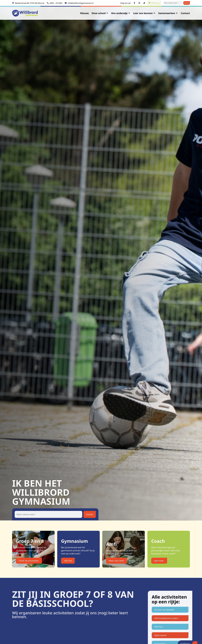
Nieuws (84, 13)
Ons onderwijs (121, 13)
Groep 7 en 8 (31, 541)
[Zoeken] (187, 3)
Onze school (100, 13)
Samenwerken (168, 13)
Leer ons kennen (144, 13)
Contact (185, 13)
